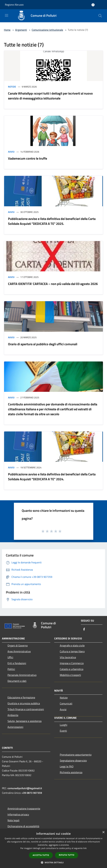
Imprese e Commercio (72, 663)
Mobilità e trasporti (70, 675)
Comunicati (66, 703)
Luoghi (64, 725)
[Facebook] (84, 629)
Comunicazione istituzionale (47, 30)
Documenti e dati (17, 681)
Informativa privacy (18, 814)
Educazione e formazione (21, 697)
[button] (54, 862)
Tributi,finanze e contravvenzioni (26, 709)
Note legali (13, 820)
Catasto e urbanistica (72, 669)
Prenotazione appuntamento (76, 755)
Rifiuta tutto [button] (67, 855)
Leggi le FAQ (67, 766)
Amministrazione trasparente (24, 809)
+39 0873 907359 (32, 793)
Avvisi (11, 152)
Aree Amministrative (19, 651)
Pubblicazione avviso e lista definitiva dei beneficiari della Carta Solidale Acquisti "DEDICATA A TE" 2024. (52, 477)
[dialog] (53, 848)
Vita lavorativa (68, 657)
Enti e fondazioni (17, 663)
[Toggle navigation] (7, 15)
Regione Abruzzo (14, 5)
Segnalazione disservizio (73, 761)
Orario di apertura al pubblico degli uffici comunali (43, 344)
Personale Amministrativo (22, 675)
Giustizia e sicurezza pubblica (24, 703)
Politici (11, 669)
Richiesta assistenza (71, 772)
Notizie (12, 87)
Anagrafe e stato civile (72, 645)
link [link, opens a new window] (85, 848)
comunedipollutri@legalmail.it (25, 788)
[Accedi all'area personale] (93, 5)
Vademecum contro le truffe (28, 158)
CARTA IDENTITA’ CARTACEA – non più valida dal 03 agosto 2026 (53, 284)
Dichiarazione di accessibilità (23, 826)
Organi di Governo (18, 645)
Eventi (63, 731)
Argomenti (21, 30)
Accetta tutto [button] (41, 855)
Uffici (10, 657)
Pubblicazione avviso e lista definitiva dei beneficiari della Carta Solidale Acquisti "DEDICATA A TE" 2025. (52, 221)
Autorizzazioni (15, 727)
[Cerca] (100, 16)
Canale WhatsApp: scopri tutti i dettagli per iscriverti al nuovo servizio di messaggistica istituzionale (50, 96)
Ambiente (13, 715)
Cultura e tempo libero (72, 651)
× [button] (103, 832)
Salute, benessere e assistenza (25, 721)
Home (7, 30)
